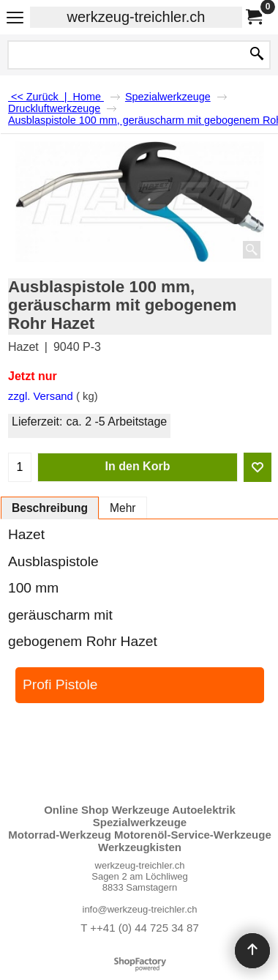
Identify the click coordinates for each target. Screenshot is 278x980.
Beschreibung (50, 508)
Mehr (123, 508)
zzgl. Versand (41, 396)
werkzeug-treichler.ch (136, 17)
